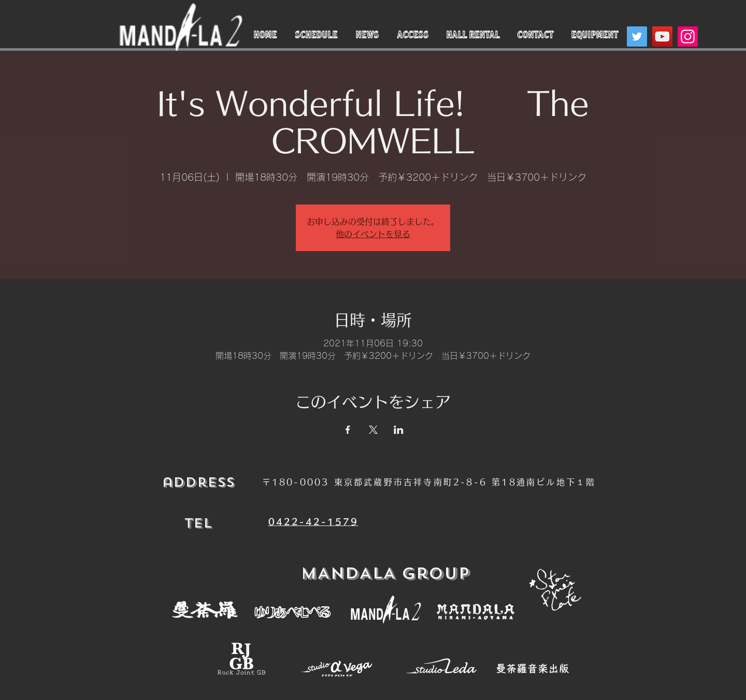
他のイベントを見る (373, 234)
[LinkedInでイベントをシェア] (399, 430)
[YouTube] (662, 37)
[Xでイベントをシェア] (373, 430)
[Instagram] (688, 37)
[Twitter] (637, 37)
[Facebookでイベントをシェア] (348, 430)
